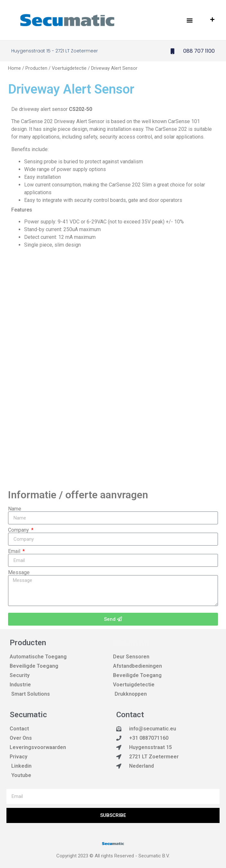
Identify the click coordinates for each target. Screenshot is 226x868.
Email (15, 551)
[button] (190, 20)
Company (19, 530)
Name (15, 509)
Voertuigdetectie (69, 68)
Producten (36, 68)
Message (19, 573)
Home (14, 68)
